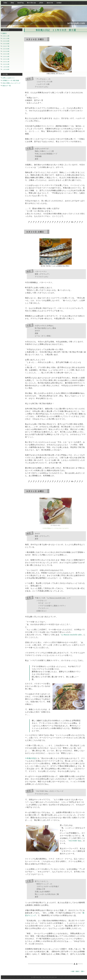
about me (50, 3)
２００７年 (6, 46)
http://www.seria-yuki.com (50, 977)
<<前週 (72, 971)
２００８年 (6, 44)
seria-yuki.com (76, 23)
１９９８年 (6, 69)
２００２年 (6, 59)
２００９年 (6, 41)
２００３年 (6, 57)
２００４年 (6, 54)
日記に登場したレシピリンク (11, 83)
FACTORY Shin (75, 841)
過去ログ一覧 (7, 86)
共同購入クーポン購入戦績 (11, 81)
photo (41, 3)
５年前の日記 (31, 758)
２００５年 (6, 51)
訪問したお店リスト (9, 78)
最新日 (78, 971)
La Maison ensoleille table (71, 635)
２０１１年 (6, 36)
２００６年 (6, 49)
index (5, 3)
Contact (59, 3)
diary (12, 3)
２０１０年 (6, 39)
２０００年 (6, 64)
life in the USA (31, 3)
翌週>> (83, 971)
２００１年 (6, 62)
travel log (20, 3)
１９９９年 (6, 67)
